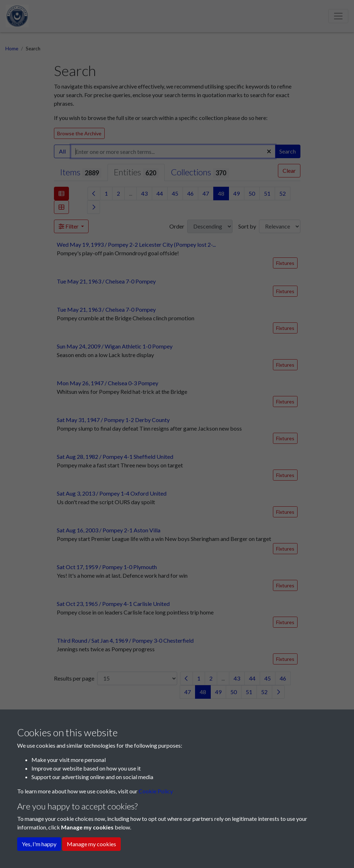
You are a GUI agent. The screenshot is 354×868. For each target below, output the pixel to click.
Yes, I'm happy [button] (39, 844)
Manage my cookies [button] (91, 844)
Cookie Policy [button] (156, 791)
